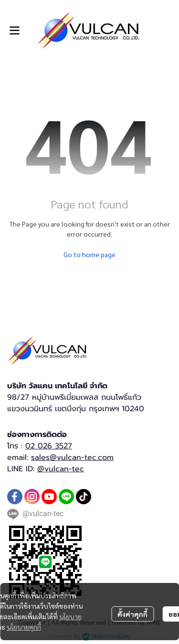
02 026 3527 (49, 446)
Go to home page (89, 254)
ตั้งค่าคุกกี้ (132, 614)
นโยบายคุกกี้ (24, 627)
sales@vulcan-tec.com (72, 457)
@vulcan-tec (61, 469)
